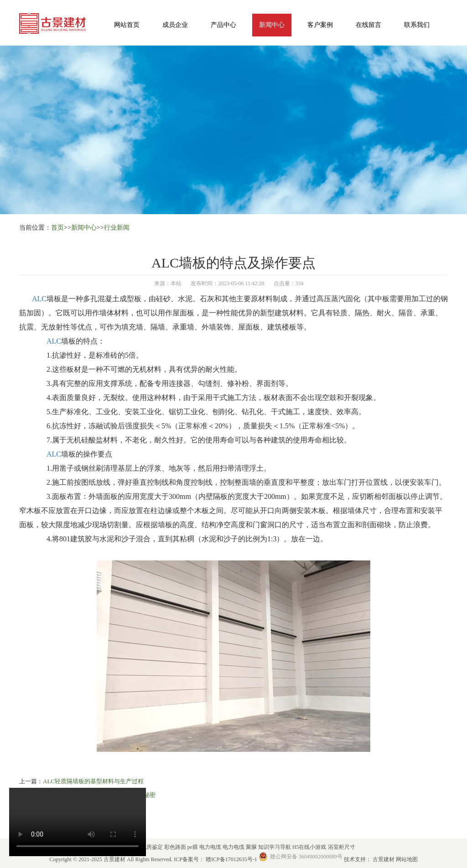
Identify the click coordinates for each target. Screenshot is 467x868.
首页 (57, 228)
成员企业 (175, 25)
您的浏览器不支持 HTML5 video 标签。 (78, 822)
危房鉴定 (153, 847)
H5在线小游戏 (310, 847)
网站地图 (407, 859)
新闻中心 (272, 25)
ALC (39, 299)
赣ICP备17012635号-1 (231, 859)
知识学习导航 (275, 847)
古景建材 (384, 859)
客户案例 (320, 25)
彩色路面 (176, 847)
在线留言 (368, 25)
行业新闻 (117, 228)
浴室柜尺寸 (342, 847)
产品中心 (223, 25)
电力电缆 (211, 847)
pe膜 (193, 847)
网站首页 (127, 25)
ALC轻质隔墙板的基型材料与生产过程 (93, 781)
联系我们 (417, 25)
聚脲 (252, 847)
